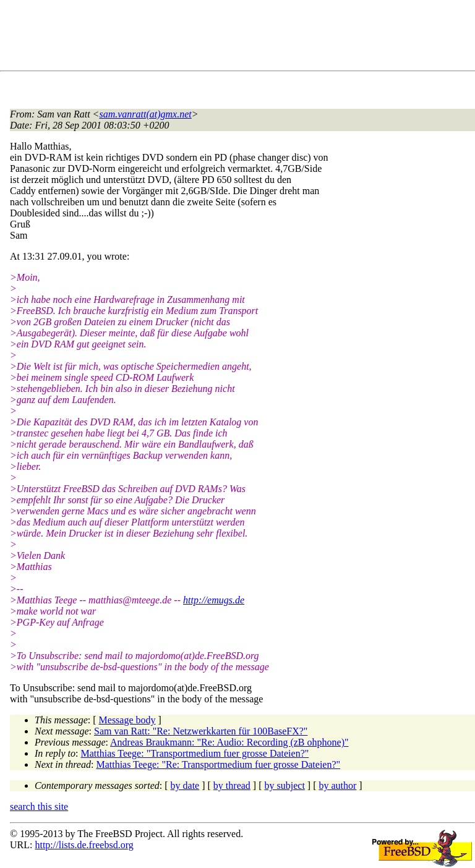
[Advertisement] (235, 38)
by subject (285, 785)
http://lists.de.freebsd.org (84, 845)
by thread (232, 785)
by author (337, 785)
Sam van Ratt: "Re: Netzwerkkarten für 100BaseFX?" (201, 731)
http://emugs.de (214, 600)
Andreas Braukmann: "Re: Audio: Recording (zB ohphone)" (229, 742)
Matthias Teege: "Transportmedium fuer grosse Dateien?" (195, 753)
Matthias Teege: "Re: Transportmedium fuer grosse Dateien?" (218, 764)
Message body (127, 720)
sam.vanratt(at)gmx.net (145, 114)
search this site (39, 806)
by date (185, 785)
